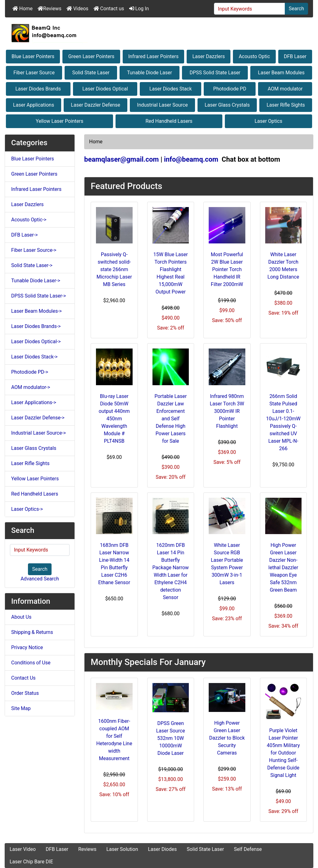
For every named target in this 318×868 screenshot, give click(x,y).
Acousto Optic (254, 56)
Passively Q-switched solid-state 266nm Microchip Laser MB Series (114, 269)
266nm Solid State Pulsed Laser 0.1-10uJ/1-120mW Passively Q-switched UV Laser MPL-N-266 (283, 422)
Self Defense (248, 849)
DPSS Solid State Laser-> (39, 296)
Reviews (50, 9)
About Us (21, 617)
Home (23, 9)
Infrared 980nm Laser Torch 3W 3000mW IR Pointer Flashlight (227, 411)
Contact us (109, 9)
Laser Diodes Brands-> (36, 326)
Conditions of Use (31, 663)
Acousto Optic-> (29, 220)
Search (296, 9)
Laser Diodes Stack (171, 89)
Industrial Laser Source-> (39, 433)
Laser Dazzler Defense (95, 105)
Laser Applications (34, 105)
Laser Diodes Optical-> (36, 342)
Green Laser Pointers (91, 56)
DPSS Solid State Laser (215, 73)
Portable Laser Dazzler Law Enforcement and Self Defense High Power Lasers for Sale (170, 419)
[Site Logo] (159, 33)
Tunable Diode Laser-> (36, 281)
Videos (77, 9)
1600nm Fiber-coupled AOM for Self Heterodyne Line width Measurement (114, 740)
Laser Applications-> (34, 402)
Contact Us (23, 678)
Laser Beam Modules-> (36, 311)
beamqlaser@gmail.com (121, 159)
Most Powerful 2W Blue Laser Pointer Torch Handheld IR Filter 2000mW (227, 269)
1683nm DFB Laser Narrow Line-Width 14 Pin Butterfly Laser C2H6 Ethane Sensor (114, 564)
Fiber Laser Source (34, 73)
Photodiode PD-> (30, 372)
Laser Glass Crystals (227, 105)
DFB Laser (295, 56)
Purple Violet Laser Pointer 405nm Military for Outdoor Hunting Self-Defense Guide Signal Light (283, 753)
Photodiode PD (230, 89)
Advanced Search (40, 579)
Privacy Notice (27, 647)
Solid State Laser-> (32, 265)
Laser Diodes (162, 849)
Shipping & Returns (32, 632)
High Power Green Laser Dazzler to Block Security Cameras (227, 738)
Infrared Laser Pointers (153, 56)
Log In (139, 9)
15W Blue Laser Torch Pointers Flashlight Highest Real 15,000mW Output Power (171, 273)
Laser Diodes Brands (38, 89)
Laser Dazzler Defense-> (38, 418)
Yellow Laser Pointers (59, 121)
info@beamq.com (191, 159)
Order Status (25, 693)
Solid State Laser (91, 73)
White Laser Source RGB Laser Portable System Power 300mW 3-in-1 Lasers (227, 564)
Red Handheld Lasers (169, 121)
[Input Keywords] (250, 9)
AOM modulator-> (31, 387)
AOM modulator (285, 89)
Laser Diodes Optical (105, 89)
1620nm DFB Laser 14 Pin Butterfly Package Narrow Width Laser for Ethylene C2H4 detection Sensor (171, 571)
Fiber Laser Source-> (34, 250)
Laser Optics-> (27, 509)
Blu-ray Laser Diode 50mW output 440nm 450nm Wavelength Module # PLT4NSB (114, 419)
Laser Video (23, 849)
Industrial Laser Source (162, 105)
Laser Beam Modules (281, 73)
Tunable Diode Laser (150, 73)
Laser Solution (122, 849)
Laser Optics (268, 121)
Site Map (21, 708)
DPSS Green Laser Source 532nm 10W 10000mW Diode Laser (171, 738)
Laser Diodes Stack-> (34, 357)
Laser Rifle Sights (286, 105)
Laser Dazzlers (209, 56)
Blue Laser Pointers (33, 56)
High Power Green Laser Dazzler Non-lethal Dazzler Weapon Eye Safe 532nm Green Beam (283, 568)
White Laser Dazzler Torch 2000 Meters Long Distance (283, 266)
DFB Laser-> (25, 235)
